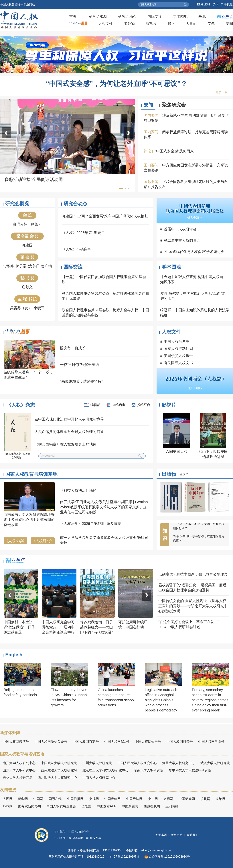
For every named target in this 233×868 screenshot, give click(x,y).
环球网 (8, 806)
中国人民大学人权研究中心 (137, 763)
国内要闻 (151, 115)
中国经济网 (134, 799)
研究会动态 (127, 16)
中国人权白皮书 (177, 342)
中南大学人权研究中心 (99, 778)
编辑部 (95, 405)
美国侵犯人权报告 (178, 356)
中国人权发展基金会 (61, 806)
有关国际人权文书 (178, 363)
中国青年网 (112, 799)
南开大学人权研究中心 (19, 763)
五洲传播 (172, 806)
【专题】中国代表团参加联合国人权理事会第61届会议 (104, 279)
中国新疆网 (130, 806)
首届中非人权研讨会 (180, 229)
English (14, 655)
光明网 (168, 799)
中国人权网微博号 (16, 742)
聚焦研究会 (174, 105)
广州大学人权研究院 (97, 763)
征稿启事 (119, 405)
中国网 (38, 799)
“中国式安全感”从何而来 (174, 151)
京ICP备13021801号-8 (124, 857)
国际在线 (55, 799)
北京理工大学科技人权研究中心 (105, 770)
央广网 (153, 799)
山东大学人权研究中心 (19, 770)
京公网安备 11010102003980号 (167, 857)
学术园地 (180, 16)
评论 (147, 151)
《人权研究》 (43, 541)
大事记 (191, 24)
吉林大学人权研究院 (17, 778)
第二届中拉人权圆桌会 (182, 240)
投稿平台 (144, 405)
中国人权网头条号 (211, 742)
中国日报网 (75, 799)
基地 (202, 16)
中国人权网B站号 (117, 742)
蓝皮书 (184, 474)
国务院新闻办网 (29, 806)
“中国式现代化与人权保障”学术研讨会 (194, 252)
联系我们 (192, 835)
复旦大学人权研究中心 (179, 763)
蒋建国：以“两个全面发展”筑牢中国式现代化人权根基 (105, 216)
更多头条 (222, 92)
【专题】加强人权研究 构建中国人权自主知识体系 (193, 279)
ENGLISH (204, 4)
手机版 (228, 4)
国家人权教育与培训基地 (31, 474)
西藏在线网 (152, 806)
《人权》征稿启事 (76, 249)
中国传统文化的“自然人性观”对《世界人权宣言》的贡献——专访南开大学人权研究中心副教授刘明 (193, 606)
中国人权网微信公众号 (51, 742)
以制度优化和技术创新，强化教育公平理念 (193, 574)
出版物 (129, 24)
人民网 (8, 799)
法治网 (221, 799)
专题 (211, 24)
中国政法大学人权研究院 (59, 763)
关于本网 (161, 835)
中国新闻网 (187, 799)
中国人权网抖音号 (180, 742)
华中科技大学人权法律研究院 (190, 770)
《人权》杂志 (21, 405)
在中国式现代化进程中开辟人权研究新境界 (69, 419)
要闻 (229, 24)
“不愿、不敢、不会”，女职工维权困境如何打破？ (199, 531)
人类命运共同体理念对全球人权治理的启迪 (69, 432)
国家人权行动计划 (178, 349)
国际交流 (155, 16)
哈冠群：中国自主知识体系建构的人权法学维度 (195, 313)
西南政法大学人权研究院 (59, 770)
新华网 (23, 799)
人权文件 (106, 24)
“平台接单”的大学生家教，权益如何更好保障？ (199, 543)
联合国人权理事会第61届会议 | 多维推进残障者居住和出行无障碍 (105, 296)
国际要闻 (151, 182)
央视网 (94, 799)
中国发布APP (106, 806)
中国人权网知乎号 (148, 742)
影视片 (151, 24)
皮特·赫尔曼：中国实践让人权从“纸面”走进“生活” (193, 296)
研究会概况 (98, 16)
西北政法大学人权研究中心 (57, 778)
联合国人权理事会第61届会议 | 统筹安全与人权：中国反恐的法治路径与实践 (105, 313)
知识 (171, 24)
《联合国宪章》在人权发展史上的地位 (66, 444)
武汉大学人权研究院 (215, 763)
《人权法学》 (15, 541)
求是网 (205, 799)
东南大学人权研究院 (149, 770)
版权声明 (177, 835)
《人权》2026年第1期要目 (83, 233)
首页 (73, 16)
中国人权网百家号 (86, 742)
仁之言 (86, 806)
